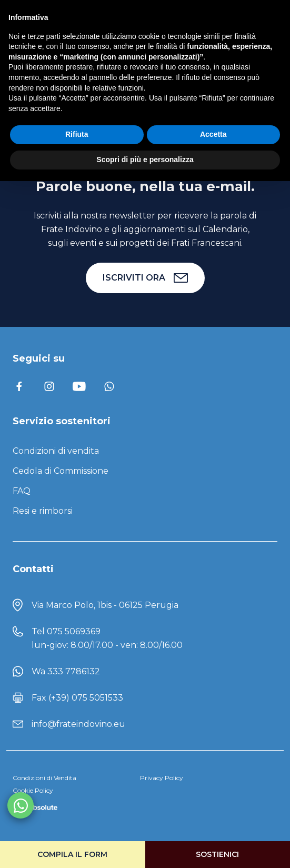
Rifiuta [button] (77, 134)
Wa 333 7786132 (66, 671)
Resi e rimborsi (43, 511)
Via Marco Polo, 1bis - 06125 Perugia (105, 605)
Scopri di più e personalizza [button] (145, 159)
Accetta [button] (213, 134)
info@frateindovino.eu (78, 724)
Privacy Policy (162, 778)
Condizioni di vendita (56, 451)
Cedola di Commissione (61, 471)
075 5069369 (74, 631)
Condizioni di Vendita (44, 778)
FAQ (22, 491)
